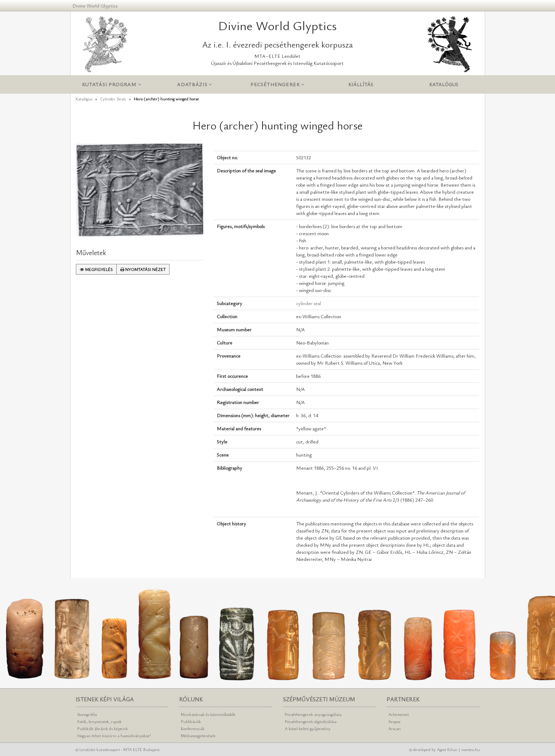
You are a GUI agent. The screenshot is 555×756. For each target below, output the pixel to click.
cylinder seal (309, 303)
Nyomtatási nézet (143, 269)
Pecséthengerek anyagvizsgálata (313, 714)
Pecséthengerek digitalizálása (311, 721)
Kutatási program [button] (112, 85)
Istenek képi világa (105, 699)
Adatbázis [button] (195, 85)
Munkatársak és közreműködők (208, 714)
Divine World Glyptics (95, 5)
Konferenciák (193, 728)
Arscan (395, 728)
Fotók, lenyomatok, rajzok (99, 721)
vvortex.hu (471, 749)
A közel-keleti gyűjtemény (308, 728)
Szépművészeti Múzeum (319, 699)
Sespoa (394, 721)
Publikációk (191, 721)
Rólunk (191, 699)
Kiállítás (361, 84)
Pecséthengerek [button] (277, 85)
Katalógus (444, 84)
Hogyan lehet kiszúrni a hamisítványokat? (114, 735)
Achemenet (399, 714)
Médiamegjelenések (198, 735)
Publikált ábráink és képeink (103, 728)
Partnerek (403, 699)
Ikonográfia (87, 714)
